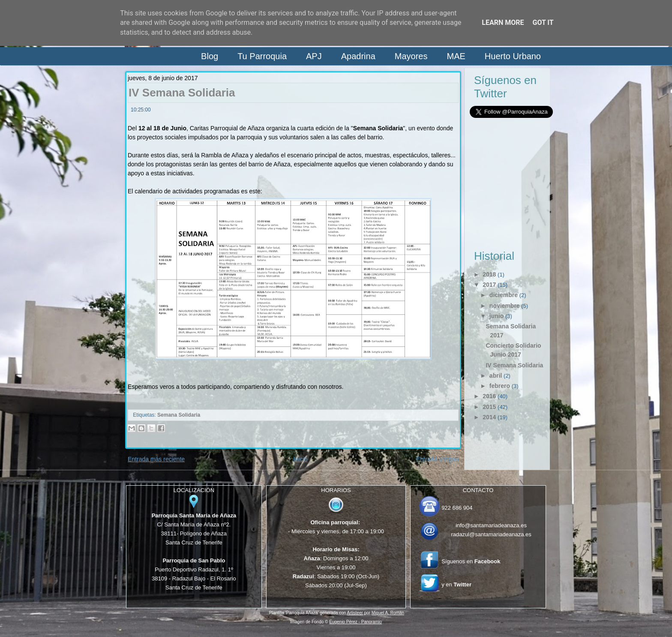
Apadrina (358, 56)
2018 (489, 274)
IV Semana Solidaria (182, 93)
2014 (489, 417)
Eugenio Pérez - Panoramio (355, 622)
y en (456, 584)
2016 (489, 396)
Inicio (301, 459)
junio (496, 316)
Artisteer (355, 613)
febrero (500, 386)
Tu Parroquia (262, 56)
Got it (543, 23)
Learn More (503, 23)
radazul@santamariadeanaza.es (491, 534)
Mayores (411, 56)
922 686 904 (457, 508)
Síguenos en (471, 561)
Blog (210, 56)
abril (496, 376)
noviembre (505, 306)
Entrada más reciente (156, 459)
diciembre (504, 295)
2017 (489, 285)
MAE (456, 56)
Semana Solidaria (179, 415)
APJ (314, 56)
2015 (489, 407)
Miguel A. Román (388, 613)
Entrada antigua (437, 459)
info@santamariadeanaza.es (491, 525)
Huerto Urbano (513, 56)
